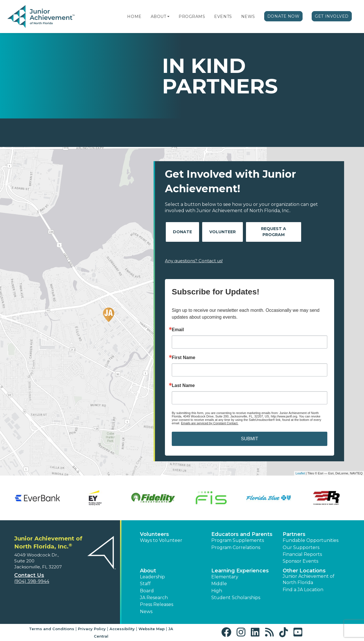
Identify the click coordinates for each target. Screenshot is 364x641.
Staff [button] (145, 584)
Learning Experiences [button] (240, 571)
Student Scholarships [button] (236, 598)
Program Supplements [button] (238, 540)
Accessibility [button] (122, 629)
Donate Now (284, 16)
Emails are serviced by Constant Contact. (210, 423)
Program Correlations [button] (236, 547)
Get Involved (332, 16)
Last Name (183, 386)
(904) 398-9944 (32, 581)
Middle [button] (219, 584)
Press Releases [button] (157, 604)
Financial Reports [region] (302, 554)
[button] (168, 17)
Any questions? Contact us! (194, 261)
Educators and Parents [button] (242, 534)
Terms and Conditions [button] (52, 629)
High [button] (217, 591)
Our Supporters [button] (301, 547)
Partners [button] (294, 534)
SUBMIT (249, 439)
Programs (192, 17)
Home (134, 17)
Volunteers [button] (154, 534)
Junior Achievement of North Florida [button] (309, 579)
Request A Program (274, 232)
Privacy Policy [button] (92, 629)
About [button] (148, 571)
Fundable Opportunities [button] (311, 540)
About (159, 17)
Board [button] (147, 591)
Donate (182, 232)
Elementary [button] (225, 577)
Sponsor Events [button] (300, 561)
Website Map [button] (152, 629)
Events (223, 17)
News (248, 17)
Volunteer (223, 232)
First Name (184, 358)
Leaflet (300, 473)
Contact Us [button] (29, 575)
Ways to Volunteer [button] (161, 540)
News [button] (146, 612)
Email (178, 330)
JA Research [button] (154, 598)
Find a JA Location (303, 590)
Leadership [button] (152, 577)
